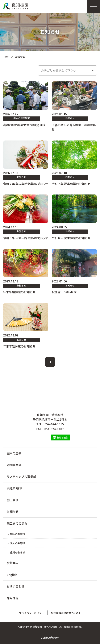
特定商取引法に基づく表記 (66, 613)
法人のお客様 (18, 543)
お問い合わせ (50, 638)
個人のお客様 (18, 534)
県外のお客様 (18, 552)
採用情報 (13, 598)
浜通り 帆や (14, 488)
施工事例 (13, 500)
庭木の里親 (14, 453)
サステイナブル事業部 (21, 477)
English (12, 575)
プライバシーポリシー (32, 613)
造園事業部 (14, 465)
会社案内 (13, 563)
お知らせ (13, 512)
